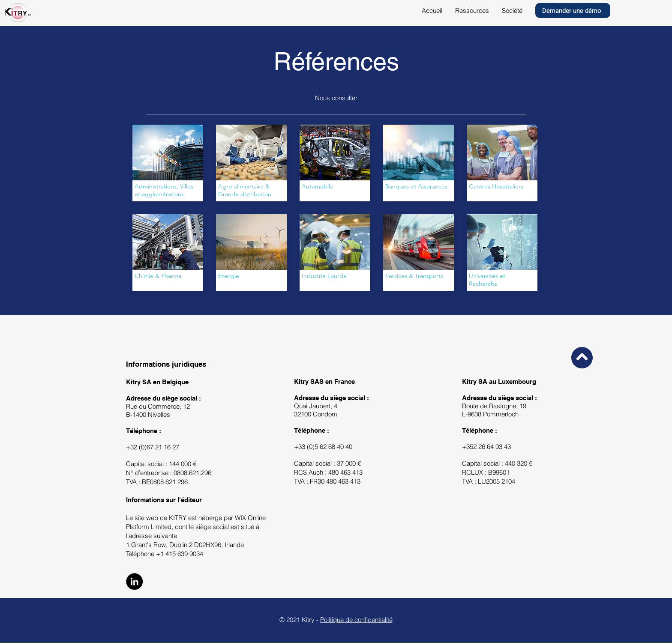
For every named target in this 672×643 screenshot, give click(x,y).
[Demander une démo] (573, 10)
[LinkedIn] (134, 582)
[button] (472, 11)
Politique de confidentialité (356, 620)
